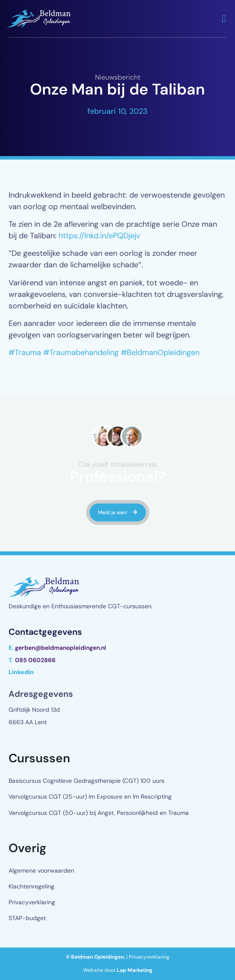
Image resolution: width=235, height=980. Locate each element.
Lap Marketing (135, 970)
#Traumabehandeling (81, 352)
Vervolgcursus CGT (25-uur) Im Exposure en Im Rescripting (90, 796)
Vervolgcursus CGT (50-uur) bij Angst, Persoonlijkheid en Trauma (99, 813)
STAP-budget (27, 918)
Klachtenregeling (31, 886)
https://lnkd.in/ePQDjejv (99, 236)
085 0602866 (35, 660)
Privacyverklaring (32, 902)
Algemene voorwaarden (41, 870)
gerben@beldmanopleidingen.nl (61, 648)
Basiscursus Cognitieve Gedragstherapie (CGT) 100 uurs (86, 781)
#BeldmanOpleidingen (160, 352)
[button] (224, 19)
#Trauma (25, 352)
